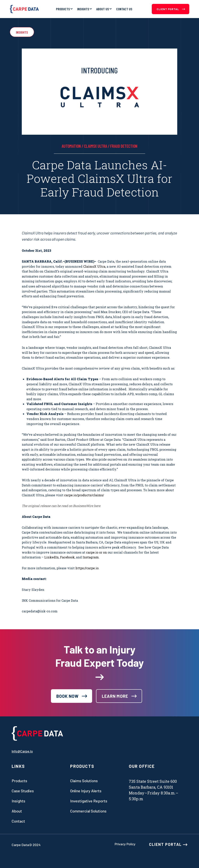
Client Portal (171, 9)
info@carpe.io (22, 751)
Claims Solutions (84, 781)
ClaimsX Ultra (96, 146)
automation (71, 146)
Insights (83, 9)
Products (63, 9)
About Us (103, 9)
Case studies (23, 791)
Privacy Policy (125, 844)
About (17, 811)
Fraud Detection (124, 146)
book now (67, 696)
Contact (18, 821)
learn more (115, 696)
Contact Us (124, 9)
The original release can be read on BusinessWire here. (61, 506)
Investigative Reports (89, 801)
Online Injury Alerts (86, 791)
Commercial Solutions (88, 811)
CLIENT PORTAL (168, 844)
